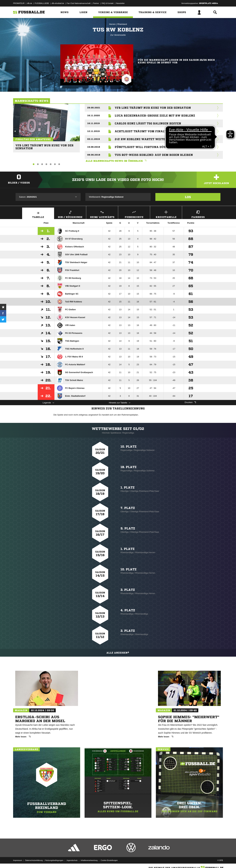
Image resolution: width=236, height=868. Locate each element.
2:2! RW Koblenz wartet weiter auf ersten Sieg (154, 139)
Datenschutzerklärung (34, 860)
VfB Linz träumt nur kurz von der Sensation (43, 145)
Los (188, 197)
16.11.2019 (93, 123)
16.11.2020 (93, 115)
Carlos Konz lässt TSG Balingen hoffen (148, 123)
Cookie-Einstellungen (109, 860)
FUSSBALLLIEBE (42, 3)
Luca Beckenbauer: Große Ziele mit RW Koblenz (155, 116)
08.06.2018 (94, 155)
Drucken (190, 402)
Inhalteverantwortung (89, 860)
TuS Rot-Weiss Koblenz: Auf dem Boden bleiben (154, 155)
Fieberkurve (134, 214)
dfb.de (30, 3)
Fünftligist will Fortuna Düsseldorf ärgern (153, 147)
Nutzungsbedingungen (54, 860)
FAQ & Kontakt (108, 3)
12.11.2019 (93, 131)
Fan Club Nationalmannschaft (79, 3)
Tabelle (38, 214)
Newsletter (120, 3)
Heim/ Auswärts (102, 214)
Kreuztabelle (166, 214)
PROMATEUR (19, 3)
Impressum (18, 860)
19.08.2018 (94, 147)
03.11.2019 (93, 139)
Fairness (198, 214)
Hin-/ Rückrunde (70, 214)
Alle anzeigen (118, 652)
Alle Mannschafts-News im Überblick (117, 161)
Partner (96, 3)
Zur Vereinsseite (118, 35)
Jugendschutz (72, 860)
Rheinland (122, 24)
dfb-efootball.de (58, 3)
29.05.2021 (94, 108)
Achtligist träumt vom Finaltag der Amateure (155, 131)
